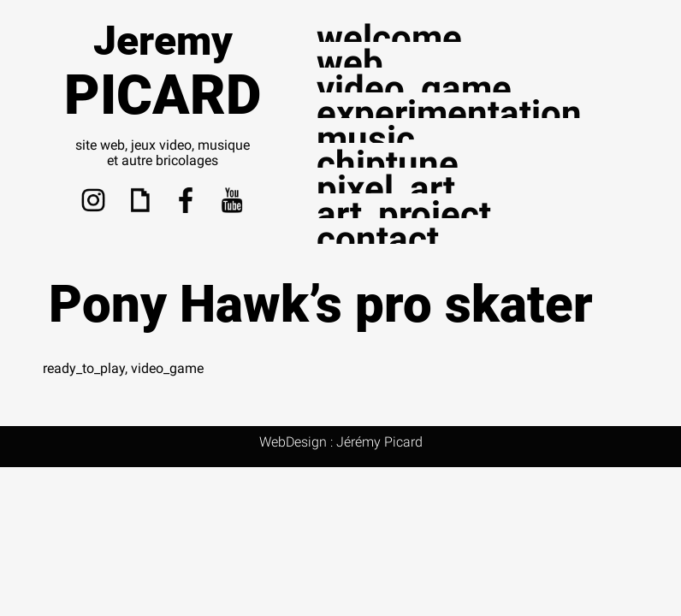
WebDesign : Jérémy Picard (341, 442)
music (366, 139)
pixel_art (386, 189)
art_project (404, 214)
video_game (414, 89)
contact (378, 239)
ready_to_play (84, 368)
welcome (389, 38)
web (350, 63)
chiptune (388, 164)
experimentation (449, 113)
